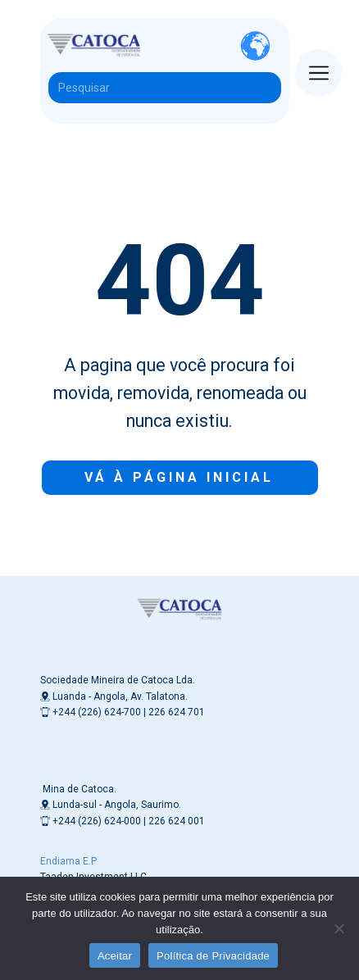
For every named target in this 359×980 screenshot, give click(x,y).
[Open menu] (319, 73)
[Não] (339, 928)
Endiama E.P (68, 861)
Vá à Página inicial (179, 477)
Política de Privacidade (213, 956)
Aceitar (115, 956)
